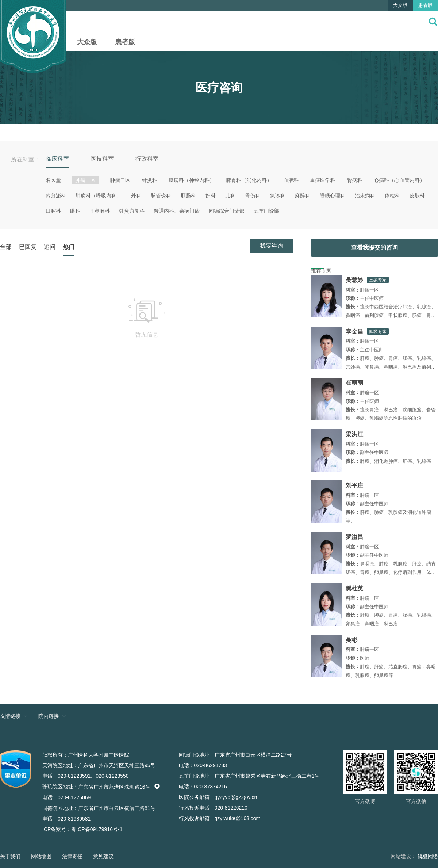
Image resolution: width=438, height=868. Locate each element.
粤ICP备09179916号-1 (97, 829)
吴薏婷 (354, 280)
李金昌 (354, 332)
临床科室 (57, 159)
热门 (69, 247)
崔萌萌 (354, 383)
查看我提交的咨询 (374, 248)
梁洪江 (354, 434)
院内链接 (49, 716)
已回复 (28, 247)
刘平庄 (354, 485)
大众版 (400, 5)
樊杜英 (354, 588)
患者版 (425, 5)
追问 (50, 247)
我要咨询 (272, 246)
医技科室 (102, 159)
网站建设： (403, 856)
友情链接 (10, 716)
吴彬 (351, 640)
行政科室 (147, 159)
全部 (6, 247)
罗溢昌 (354, 537)
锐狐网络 (428, 856)
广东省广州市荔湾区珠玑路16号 (119, 787)
